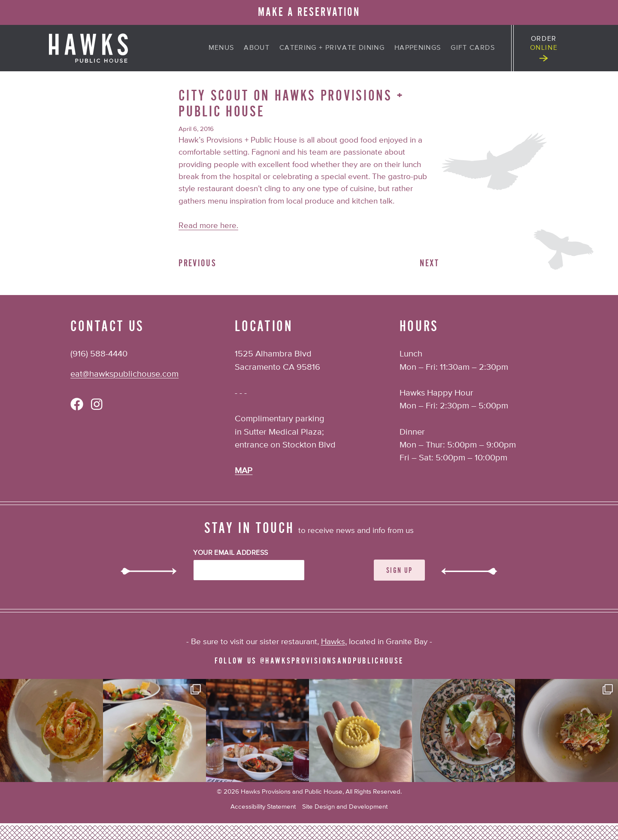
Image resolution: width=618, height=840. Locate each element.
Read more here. (208, 226)
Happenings (418, 48)
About (257, 48)
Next (429, 263)
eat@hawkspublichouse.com (124, 374)
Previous (197, 263)
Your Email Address (231, 553)
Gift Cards (473, 48)
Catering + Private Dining (332, 48)
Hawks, (334, 642)
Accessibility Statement (263, 807)
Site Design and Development (345, 807)
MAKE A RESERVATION (309, 12)
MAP (244, 471)
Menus (221, 48)
